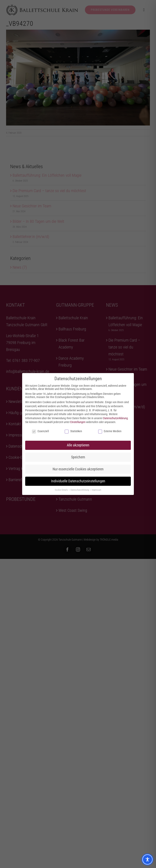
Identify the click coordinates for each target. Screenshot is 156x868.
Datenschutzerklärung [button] (80, 490)
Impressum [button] (96, 490)
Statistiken (73, 431)
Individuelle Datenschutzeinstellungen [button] (78, 481)
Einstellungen (78, 422)
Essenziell (40, 431)
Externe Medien (110, 431)
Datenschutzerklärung (115, 418)
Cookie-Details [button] (62, 490)
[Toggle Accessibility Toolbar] (147, 859)
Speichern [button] (78, 457)
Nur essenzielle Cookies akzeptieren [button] (78, 469)
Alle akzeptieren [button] (78, 445)
